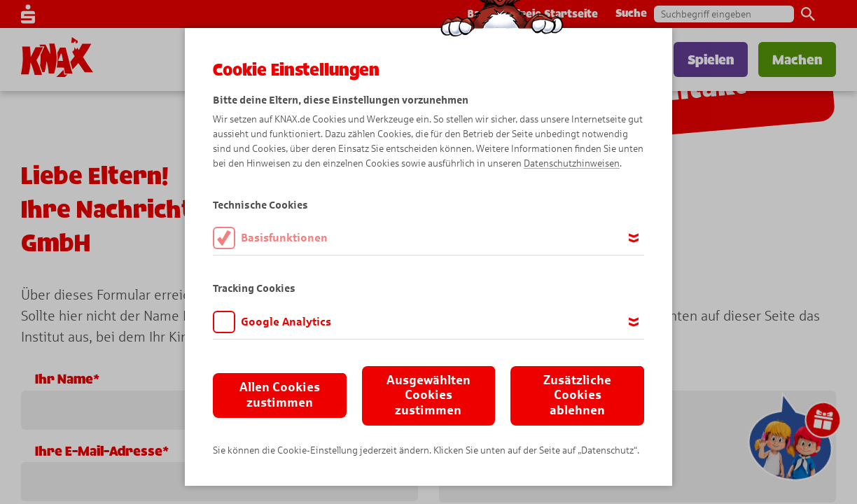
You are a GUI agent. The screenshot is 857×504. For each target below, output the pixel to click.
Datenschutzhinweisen (572, 163)
